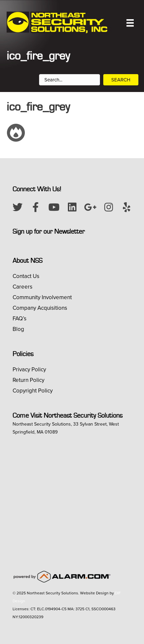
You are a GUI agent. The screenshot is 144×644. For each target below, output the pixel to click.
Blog (18, 329)
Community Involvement (42, 297)
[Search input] (70, 80)
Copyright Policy (33, 391)
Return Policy (28, 380)
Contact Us (26, 276)
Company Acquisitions (40, 308)
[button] (18, 207)
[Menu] (130, 23)
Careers (23, 287)
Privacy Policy (29, 369)
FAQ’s (20, 319)
